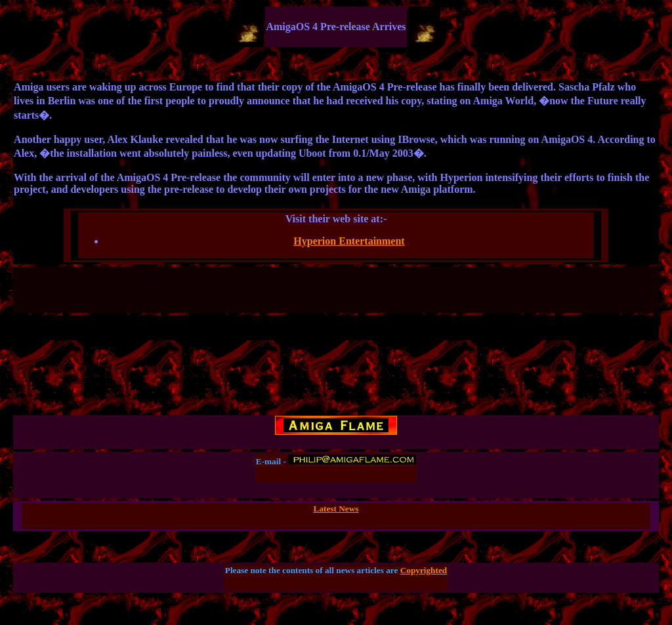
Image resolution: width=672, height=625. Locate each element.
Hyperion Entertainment (349, 241)
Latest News (336, 509)
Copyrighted (424, 570)
